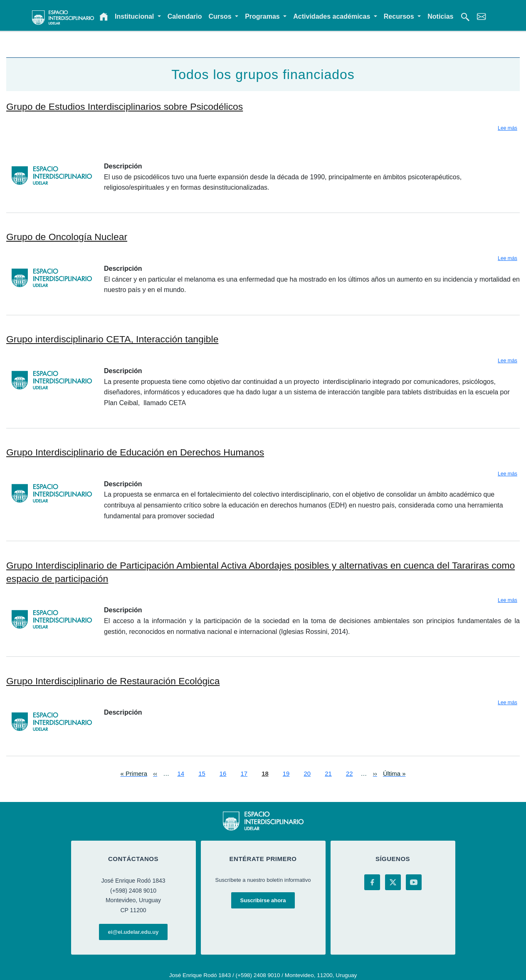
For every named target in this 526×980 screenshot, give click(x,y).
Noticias (440, 16)
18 (265, 773)
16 (223, 773)
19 (286, 773)
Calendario (185, 16)
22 (349, 773)
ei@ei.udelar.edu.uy (133, 932)
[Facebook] (372, 882)
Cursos (221, 16)
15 (202, 773)
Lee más (507, 128)
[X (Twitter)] (393, 882)
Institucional (135, 16)
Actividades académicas (332, 16)
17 (244, 773)
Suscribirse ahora (263, 900)
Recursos (400, 16)
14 (181, 773)
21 (328, 773)
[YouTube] (414, 882)
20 (307, 773)
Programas (263, 16)
